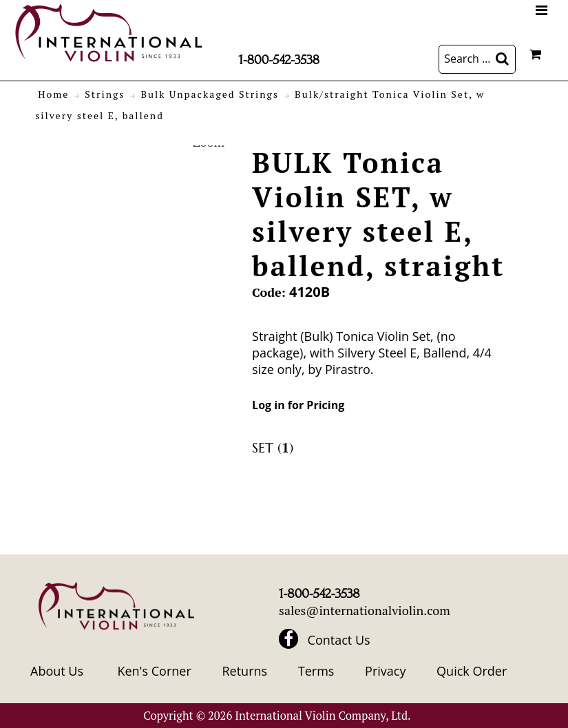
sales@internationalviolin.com (365, 610)
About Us (57, 671)
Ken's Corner (154, 671)
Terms (316, 671)
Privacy (385, 671)
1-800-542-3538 (279, 60)
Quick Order (472, 671)
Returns (244, 671)
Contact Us (339, 640)
